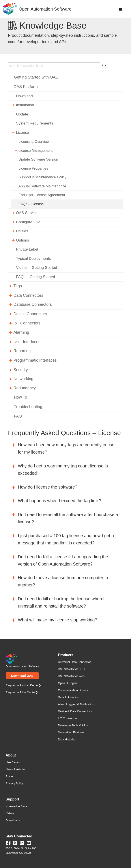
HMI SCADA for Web (71, 676)
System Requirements (35, 123)
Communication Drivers (73, 690)
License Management (36, 150)
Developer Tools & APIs (73, 725)
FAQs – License (31, 204)
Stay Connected (19, 836)
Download (24, 96)
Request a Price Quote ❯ (22, 692)
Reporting (22, 351)
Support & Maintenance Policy (42, 177)
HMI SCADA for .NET (72, 669)
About (11, 755)
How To (21, 397)
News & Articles (16, 769)
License (23, 133)
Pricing (10, 776)
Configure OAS (29, 222)
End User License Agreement (42, 195)
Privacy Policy (15, 783)
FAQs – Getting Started (36, 277)
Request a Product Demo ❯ (23, 685)
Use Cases (13, 762)
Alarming (21, 332)
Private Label (27, 249)
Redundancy (25, 388)
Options (23, 240)
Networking (23, 379)
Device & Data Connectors (75, 711)
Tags (18, 286)
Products (66, 655)
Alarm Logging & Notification (76, 704)
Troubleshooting (28, 407)
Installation (25, 105)
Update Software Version (38, 159)
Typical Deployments (34, 259)
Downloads (13, 820)
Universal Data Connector (74, 662)
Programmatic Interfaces (35, 360)
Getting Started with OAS (36, 77)
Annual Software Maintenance (42, 186)
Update (22, 114)
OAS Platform (26, 87)
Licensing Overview (34, 141)
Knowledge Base (17, 806)
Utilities (22, 231)
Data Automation (69, 697)
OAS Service (27, 213)
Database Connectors (33, 304)
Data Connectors (28, 295)
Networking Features (71, 732)
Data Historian (67, 739)
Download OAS (22, 676)
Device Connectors (30, 314)
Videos (10, 813)
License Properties (33, 168)
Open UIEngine (68, 683)
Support (12, 799)
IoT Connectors (27, 323)
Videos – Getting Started (37, 268)
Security (21, 370)
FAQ (18, 416)
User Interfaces (27, 342)
